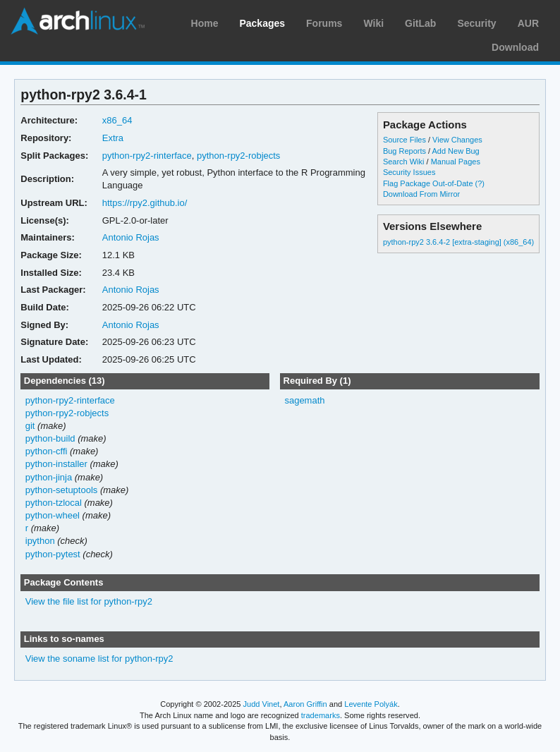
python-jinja (49, 477)
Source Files (404, 140)
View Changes (457, 140)
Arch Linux (78, 21)
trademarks (321, 715)
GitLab (420, 23)
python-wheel (53, 515)
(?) (480, 183)
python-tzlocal (54, 503)
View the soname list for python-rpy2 (99, 659)
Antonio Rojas (131, 237)
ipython (40, 541)
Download (515, 47)
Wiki (373, 23)
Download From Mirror (421, 194)
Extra (113, 138)
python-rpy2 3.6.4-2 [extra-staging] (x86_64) (458, 242)
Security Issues (409, 172)
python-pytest (53, 554)
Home (205, 23)
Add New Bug (456, 151)
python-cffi (47, 451)
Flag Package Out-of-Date (428, 183)
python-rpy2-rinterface (147, 156)
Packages (262, 23)
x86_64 (117, 120)
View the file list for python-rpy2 (89, 601)
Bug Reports (404, 151)
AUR (528, 23)
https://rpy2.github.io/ (145, 203)
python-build (50, 438)
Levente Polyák (371, 704)
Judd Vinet (262, 704)
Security (476, 23)
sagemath (304, 400)
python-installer (56, 464)
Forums (324, 23)
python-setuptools (62, 490)
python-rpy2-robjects (238, 156)
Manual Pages (456, 162)
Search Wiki (404, 162)
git (30, 426)
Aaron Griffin (305, 704)
